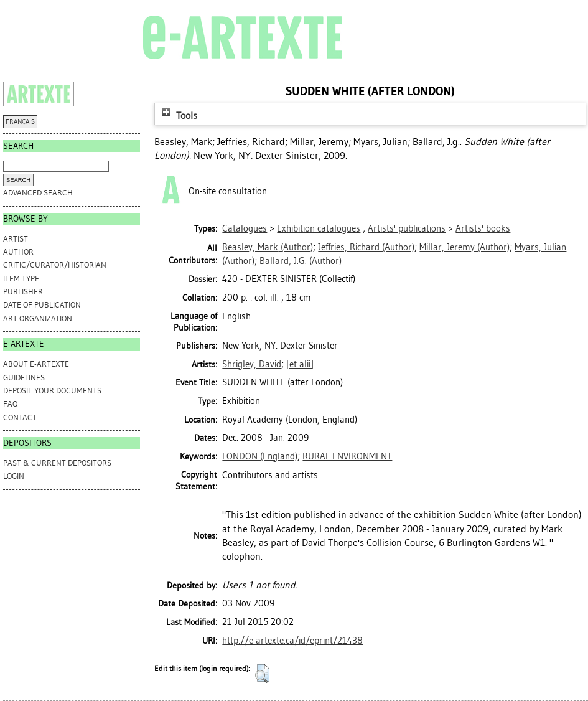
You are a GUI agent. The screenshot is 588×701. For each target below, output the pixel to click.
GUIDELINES (24, 378)
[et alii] (300, 364)
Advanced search (38, 193)
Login (14, 476)
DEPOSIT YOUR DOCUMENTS (52, 391)
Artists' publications (407, 228)
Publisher (23, 292)
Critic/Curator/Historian (55, 265)
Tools (178, 115)
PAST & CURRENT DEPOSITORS (57, 463)
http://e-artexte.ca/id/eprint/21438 (292, 641)
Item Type (21, 279)
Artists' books (483, 228)
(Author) (268, 247)
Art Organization (38, 318)
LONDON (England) (260, 456)
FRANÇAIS (20, 122)
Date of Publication (42, 305)
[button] (262, 674)
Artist (16, 239)
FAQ (10, 404)
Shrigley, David (252, 364)
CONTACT (20, 417)
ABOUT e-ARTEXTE (36, 364)
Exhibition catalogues (319, 228)
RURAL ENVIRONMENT (347, 456)
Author (18, 252)
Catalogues (245, 228)
